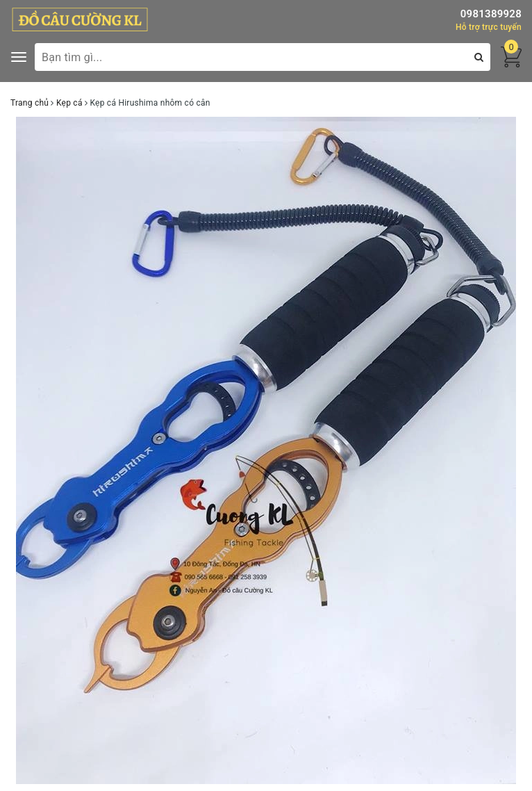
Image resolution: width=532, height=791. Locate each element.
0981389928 (491, 14)
